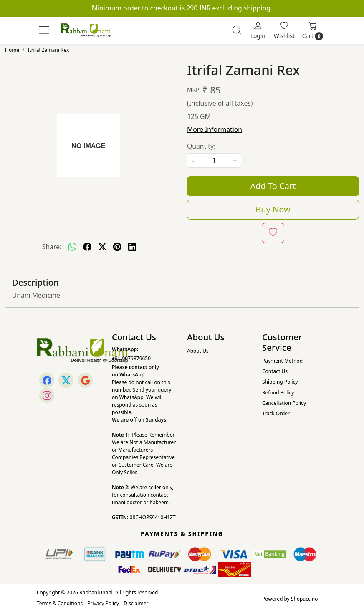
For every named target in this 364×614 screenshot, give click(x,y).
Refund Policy (278, 393)
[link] (237, 30)
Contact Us (275, 371)
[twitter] (102, 247)
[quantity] (214, 160)
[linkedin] (132, 247)
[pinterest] (117, 247)
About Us (198, 351)
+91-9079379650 (131, 358)
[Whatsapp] (72, 247)
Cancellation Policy (284, 403)
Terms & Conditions (60, 603)
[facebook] (87, 247)
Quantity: (201, 146)
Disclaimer (136, 603)
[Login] (258, 30)
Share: (52, 247)
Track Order (276, 413)
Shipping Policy (280, 382)
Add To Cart (273, 186)
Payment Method (282, 361)
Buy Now (273, 209)
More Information (215, 129)
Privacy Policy (103, 603)
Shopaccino (305, 599)
